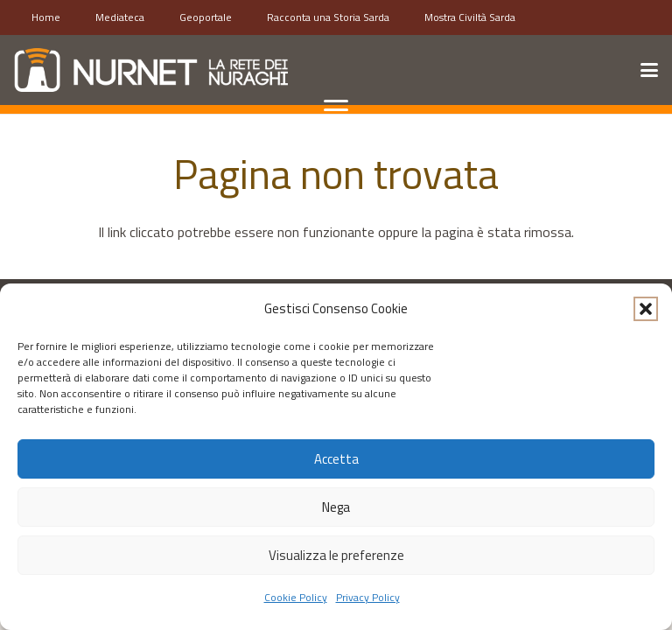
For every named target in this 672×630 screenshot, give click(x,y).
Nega (336, 507)
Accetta (336, 459)
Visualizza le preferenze (336, 555)
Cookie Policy (296, 597)
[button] (646, 309)
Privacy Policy (368, 597)
